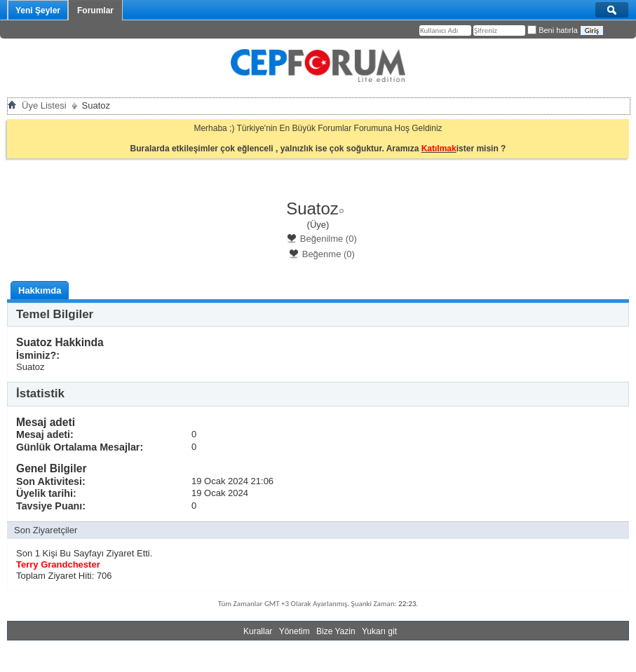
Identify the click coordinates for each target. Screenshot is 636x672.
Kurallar (258, 631)
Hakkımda (40, 290)
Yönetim (295, 631)
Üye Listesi (44, 105)
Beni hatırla (553, 30)
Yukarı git (379, 631)
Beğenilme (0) (322, 239)
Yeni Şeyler (38, 11)
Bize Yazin (336, 631)
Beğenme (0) (322, 254)
